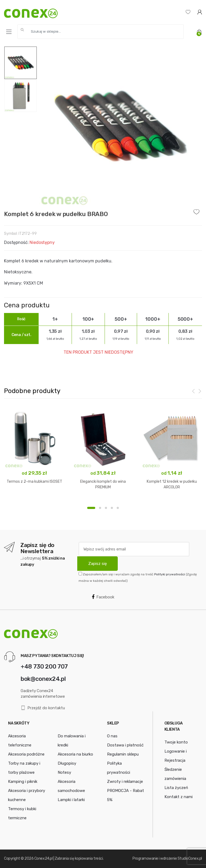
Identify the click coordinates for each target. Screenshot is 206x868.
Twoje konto (176, 742)
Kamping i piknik (23, 782)
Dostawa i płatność (125, 745)
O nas (112, 736)
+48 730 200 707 (44, 667)
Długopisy (67, 763)
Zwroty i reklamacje (125, 782)
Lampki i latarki (71, 800)
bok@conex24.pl (43, 679)
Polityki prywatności (170, 574)
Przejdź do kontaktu (43, 708)
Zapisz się (98, 564)
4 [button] (112, 508)
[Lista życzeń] (188, 12)
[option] (119, 127)
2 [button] (100, 508)
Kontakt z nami (179, 797)
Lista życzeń (176, 788)
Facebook (103, 597)
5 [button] (118, 508)
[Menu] (9, 32)
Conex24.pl (43, 858)
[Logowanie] (200, 12)
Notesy (64, 772)
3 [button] (106, 508)
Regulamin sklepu (123, 754)
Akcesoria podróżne (26, 754)
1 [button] (91, 508)
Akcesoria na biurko (75, 754)
